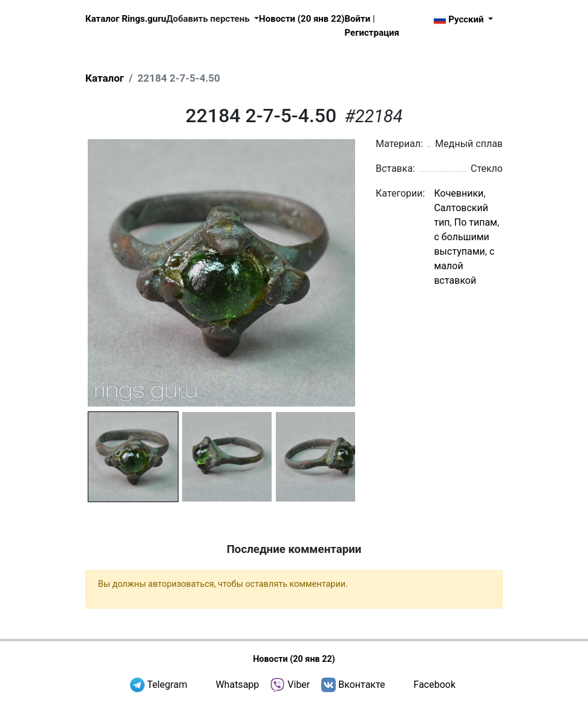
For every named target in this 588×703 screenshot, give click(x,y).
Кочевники (459, 193)
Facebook (435, 685)
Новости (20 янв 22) (302, 19)
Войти (358, 19)
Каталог (105, 78)
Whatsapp (237, 685)
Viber (299, 685)
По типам (476, 222)
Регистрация (372, 33)
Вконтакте (361, 685)
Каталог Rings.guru (126, 19)
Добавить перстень (209, 19)
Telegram (167, 685)
